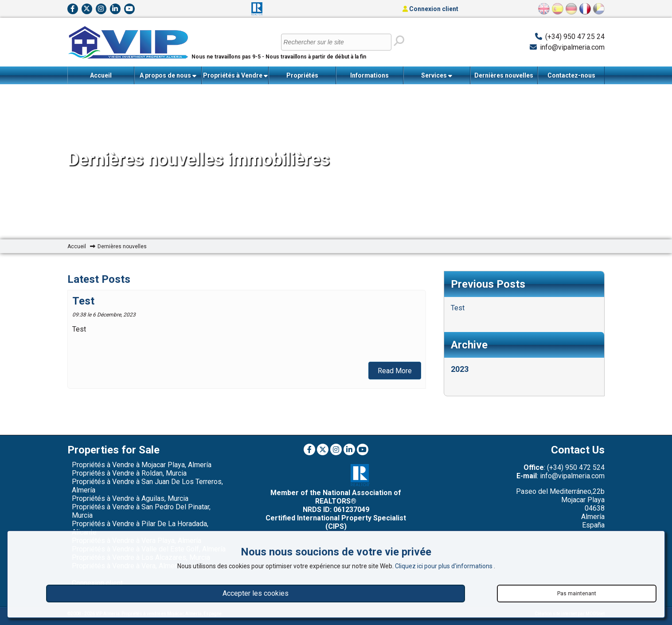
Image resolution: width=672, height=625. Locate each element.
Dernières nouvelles (504, 75)
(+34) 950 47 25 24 (575, 37)
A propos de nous (168, 76)
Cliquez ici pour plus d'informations (444, 566)
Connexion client (430, 9)
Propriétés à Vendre (235, 76)
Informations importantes (370, 78)
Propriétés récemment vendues (302, 78)
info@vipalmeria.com (572, 47)
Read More (395, 371)
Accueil (101, 75)
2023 (460, 369)
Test (83, 301)
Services (437, 76)
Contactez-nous (571, 75)
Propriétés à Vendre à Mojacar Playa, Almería (142, 465)
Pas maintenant (577, 594)
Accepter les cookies (256, 593)
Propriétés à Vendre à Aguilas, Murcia (130, 498)
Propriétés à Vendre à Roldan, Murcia (129, 473)
